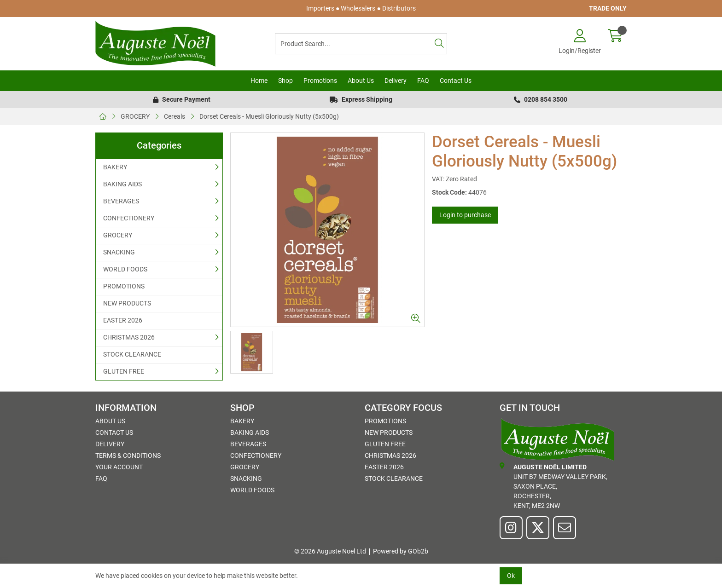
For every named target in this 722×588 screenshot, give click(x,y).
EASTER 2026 (123, 320)
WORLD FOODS (125, 269)
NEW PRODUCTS (127, 303)
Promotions (320, 81)
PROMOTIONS (124, 286)
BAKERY (115, 167)
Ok (511, 576)
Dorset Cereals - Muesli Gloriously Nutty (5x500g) (269, 116)
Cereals (175, 116)
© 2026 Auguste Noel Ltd (330, 551)
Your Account (119, 467)
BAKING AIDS (122, 184)
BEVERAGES (121, 201)
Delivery (396, 81)
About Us (361, 81)
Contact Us (456, 81)
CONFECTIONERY (129, 218)
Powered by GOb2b (401, 551)
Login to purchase (465, 215)
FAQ (423, 81)
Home (259, 81)
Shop (285, 81)
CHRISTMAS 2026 (129, 337)
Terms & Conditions (128, 455)
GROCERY (135, 116)
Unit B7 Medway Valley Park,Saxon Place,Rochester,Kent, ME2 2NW (553, 486)
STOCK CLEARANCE (132, 354)
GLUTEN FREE (124, 371)
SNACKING (119, 252)
